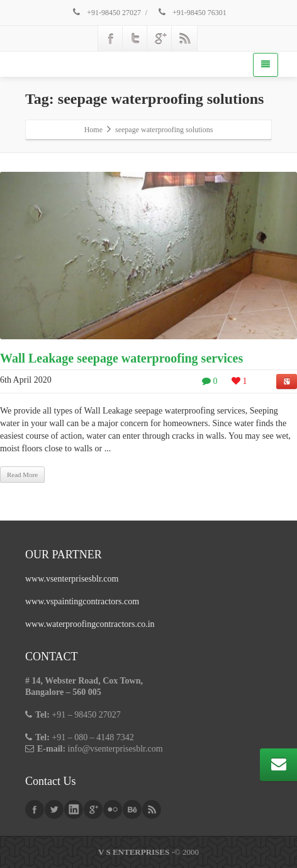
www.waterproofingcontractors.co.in (90, 624)
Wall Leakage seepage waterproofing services (121, 358)
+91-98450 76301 (191, 13)
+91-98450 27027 (106, 13)
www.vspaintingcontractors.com (82, 601)
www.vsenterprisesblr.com (72, 579)
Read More (22, 475)
